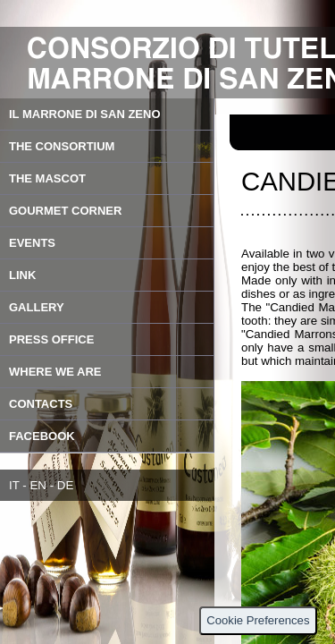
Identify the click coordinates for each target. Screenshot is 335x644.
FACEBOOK (42, 436)
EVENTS (32, 243)
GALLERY (37, 307)
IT (14, 485)
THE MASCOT (47, 178)
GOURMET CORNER (65, 211)
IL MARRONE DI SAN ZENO (85, 114)
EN (38, 485)
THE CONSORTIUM (62, 146)
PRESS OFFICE (51, 339)
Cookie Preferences (258, 620)
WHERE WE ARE (55, 372)
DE (66, 485)
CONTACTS (41, 404)
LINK (22, 275)
